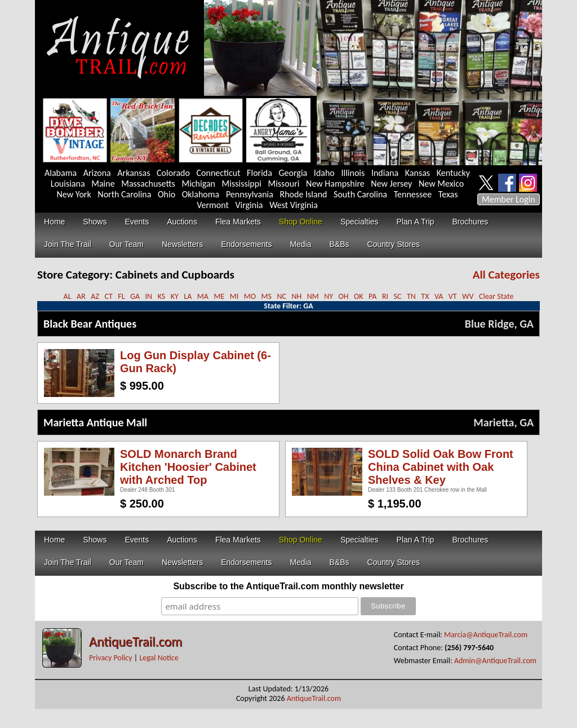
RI (385, 296)
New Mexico (441, 184)
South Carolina (360, 194)
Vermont (213, 205)
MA (203, 296)
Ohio (167, 194)
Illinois (353, 173)
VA (439, 296)
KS (162, 296)
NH (296, 296)
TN (411, 296)
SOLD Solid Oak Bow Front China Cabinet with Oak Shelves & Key (441, 467)
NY (329, 296)
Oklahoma (201, 194)
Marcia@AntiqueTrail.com (486, 635)
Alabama (61, 173)
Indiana (385, 173)
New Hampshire (335, 184)
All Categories (506, 275)
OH (344, 296)
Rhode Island (304, 194)
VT (453, 296)
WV (468, 296)
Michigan (198, 184)
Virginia (249, 205)
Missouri (283, 184)
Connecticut (219, 173)
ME (219, 296)
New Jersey (391, 184)
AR (81, 296)
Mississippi (242, 184)
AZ (95, 296)
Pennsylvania (250, 194)
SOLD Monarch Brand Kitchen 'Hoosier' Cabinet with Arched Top (188, 467)
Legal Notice (159, 658)
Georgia (293, 173)
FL (121, 296)
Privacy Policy (111, 658)
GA (135, 296)
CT (108, 296)
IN (149, 296)
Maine (103, 184)
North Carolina (124, 194)
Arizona (97, 173)
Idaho (324, 173)
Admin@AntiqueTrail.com (495, 661)
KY (175, 296)
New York (74, 194)
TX (425, 296)
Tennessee (413, 194)
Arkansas (134, 173)
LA (188, 296)
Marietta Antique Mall (95, 422)
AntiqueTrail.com (136, 641)
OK (359, 296)
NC (281, 296)
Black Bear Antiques (90, 324)
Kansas (418, 173)
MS (266, 296)
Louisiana (68, 184)
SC (398, 296)
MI (234, 296)
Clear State (496, 296)
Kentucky (453, 173)
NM (313, 296)
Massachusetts (148, 184)
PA (372, 296)
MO (250, 296)
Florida (259, 173)
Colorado (173, 173)
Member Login (509, 199)
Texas (448, 194)
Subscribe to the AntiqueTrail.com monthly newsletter (288, 586)
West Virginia (294, 205)
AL (68, 296)
